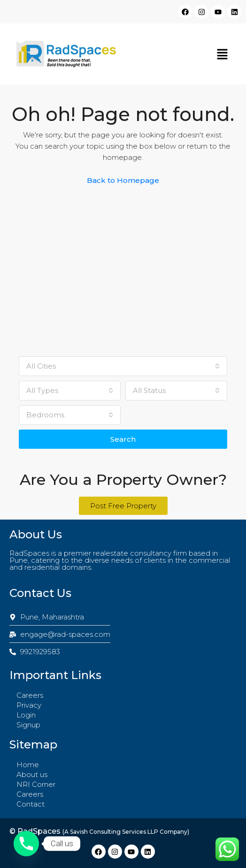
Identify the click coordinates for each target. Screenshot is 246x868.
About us (32, 774)
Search (123, 439)
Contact (31, 804)
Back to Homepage (123, 180)
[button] (223, 54)
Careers (30, 695)
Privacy (29, 705)
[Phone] (26, 844)
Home (28, 765)
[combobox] (123, 366)
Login (26, 715)
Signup (28, 725)
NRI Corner (36, 784)
